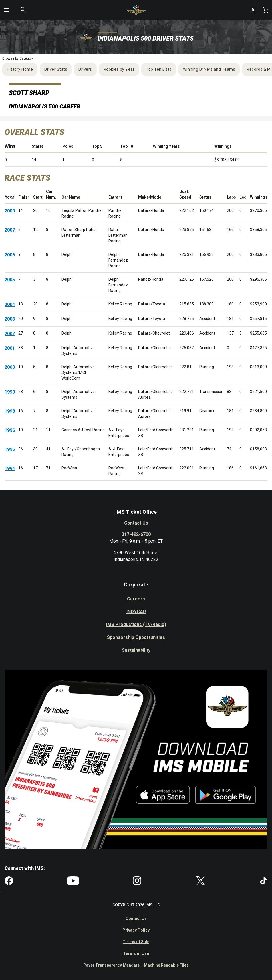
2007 (10, 230)
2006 (10, 255)
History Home (20, 69)
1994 (10, 468)
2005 (10, 280)
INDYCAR (136, 612)
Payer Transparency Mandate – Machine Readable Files (136, 965)
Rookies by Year (119, 69)
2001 (10, 348)
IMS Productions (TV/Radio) (136, 624)
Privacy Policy (136, 930)
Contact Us (136, 523)
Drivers (85, 69)
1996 (10, 430)
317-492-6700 (136, 534)
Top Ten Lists (159, 69)
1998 (10, 411)
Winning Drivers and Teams (209, 69)
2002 (10, 334)
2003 (10, 319)
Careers (136, 599)
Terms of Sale (136, 942)
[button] (6, 10)
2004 (10, 304)
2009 (10, 211)
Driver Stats (56, 69)
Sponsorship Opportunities (136, 637)
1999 (10, 392)
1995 (10, 449)
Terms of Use (136, 953)
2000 (10, 367)
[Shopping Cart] (266, 10)
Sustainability (136, 650)
